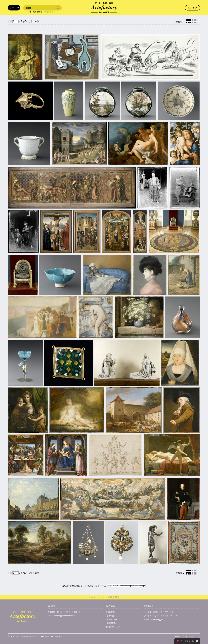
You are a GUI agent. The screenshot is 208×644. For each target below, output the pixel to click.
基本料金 (110, 616)
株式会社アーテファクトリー (165, 612)
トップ (92, 597)
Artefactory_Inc (158, 619)
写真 (117, 597)
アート (101, 597)
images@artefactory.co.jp (65, 616)
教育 (110, 597)
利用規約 (176, 636)
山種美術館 (111, 623)
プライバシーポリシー (191, 636)
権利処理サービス (113, 627)
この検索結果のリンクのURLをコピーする (84, 586)
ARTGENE (174, 616)
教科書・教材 (112, 619)
